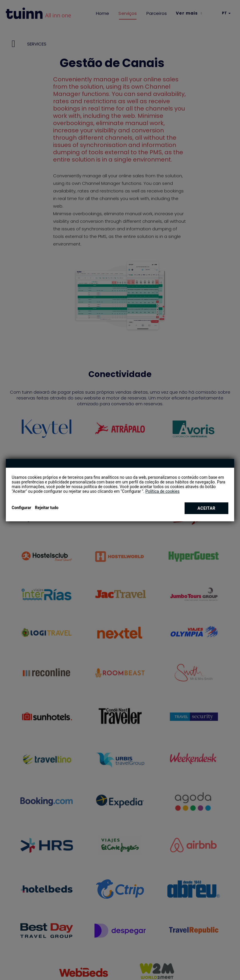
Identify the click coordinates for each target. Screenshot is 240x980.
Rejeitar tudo (47, 508)
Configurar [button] (21, 508)
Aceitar (206, 508)
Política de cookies (162, 491)
